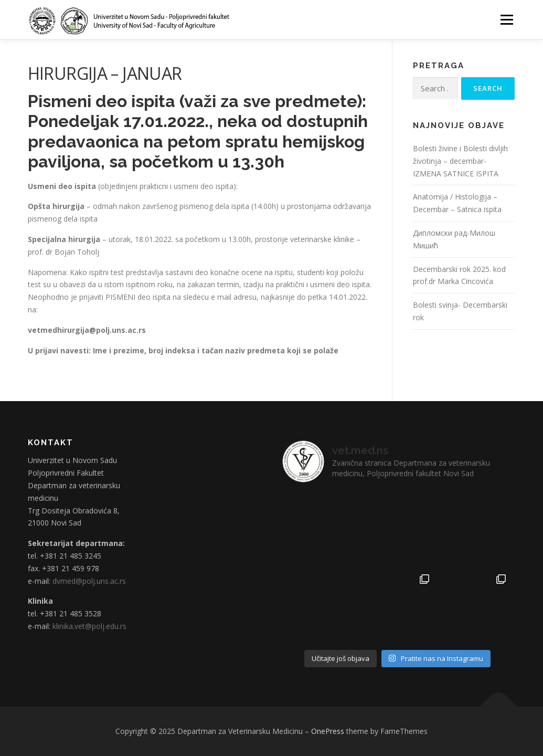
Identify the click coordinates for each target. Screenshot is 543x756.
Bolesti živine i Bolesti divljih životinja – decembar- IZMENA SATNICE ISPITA (460, 161)
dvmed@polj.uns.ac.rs (89, 581)
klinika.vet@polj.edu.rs (89, 626)
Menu (507, 20)
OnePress (328, 731)
